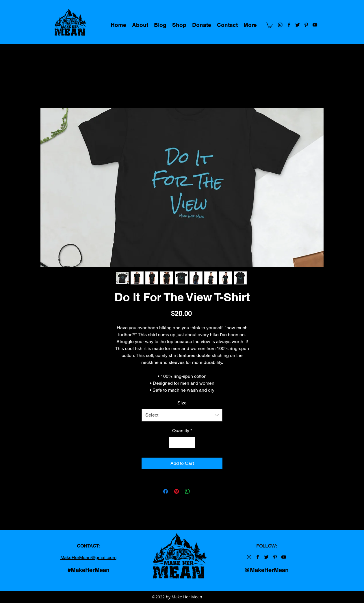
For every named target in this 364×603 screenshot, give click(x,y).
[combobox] (182, 415)
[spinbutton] (182, 443)
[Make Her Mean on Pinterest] (306, 25)
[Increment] (190, 443)
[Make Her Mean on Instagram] (280, 25)
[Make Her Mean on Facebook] (289, 25)
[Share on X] (198, 491)
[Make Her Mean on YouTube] (315, 25)
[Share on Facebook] (166, 491)
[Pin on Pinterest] (177, 491)
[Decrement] (174, 443)
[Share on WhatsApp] (187, 491)
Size (182, 403)
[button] (269, 25)
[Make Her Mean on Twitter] (298, 25)
